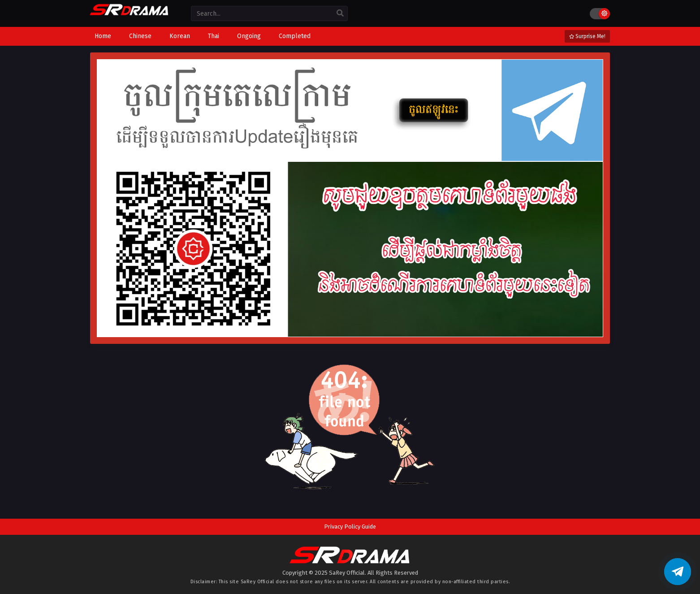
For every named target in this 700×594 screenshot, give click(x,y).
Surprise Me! (587, 36)
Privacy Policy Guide (350, 527)
